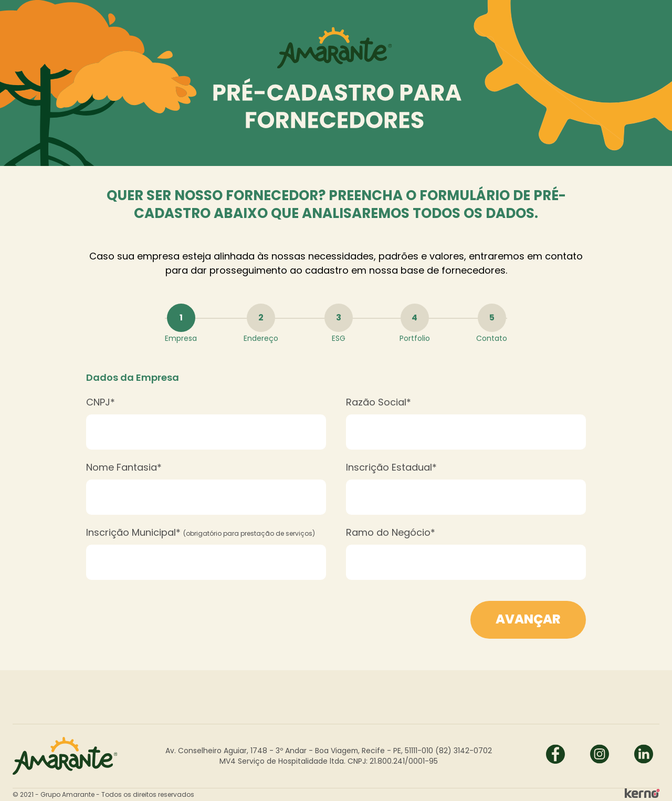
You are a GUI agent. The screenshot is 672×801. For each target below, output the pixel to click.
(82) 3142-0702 (464, 751)
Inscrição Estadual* (391, 467)
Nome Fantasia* (124, 467)
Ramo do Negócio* (391, 532)
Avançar (528, 619)
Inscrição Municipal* (201, 532)
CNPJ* (101, 402)
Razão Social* (379, 402)
